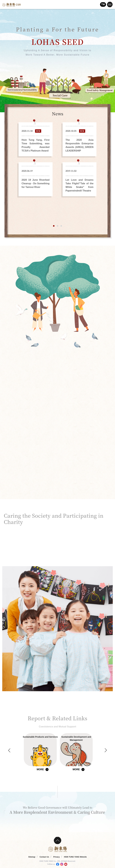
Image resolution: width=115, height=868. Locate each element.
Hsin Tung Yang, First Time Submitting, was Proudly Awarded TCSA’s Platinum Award (36, 145)
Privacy (57, 857)
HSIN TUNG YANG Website (75, 857)
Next (106, 750)
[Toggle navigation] (110, 4)
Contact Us (44, 857)
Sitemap (32, 857)
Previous (9, 750)
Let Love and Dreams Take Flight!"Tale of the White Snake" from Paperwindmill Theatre (80, 185)
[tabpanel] (58, 159)
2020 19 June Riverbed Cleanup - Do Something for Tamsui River (36, 183)
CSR (12, 5)
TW (103, 4)
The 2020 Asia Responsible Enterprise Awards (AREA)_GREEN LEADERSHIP (80, 145)
